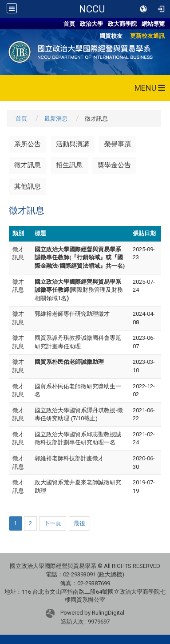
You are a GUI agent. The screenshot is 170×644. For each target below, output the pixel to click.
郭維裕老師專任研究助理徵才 (72, 314)
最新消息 (56, 119)
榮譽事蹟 (118, 144)
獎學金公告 (114, 165)
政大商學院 (122, 24)
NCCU (92, 9)
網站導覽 (153, 24)
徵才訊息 (28, 165)
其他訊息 (28, 186)
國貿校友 (111, 36)
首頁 (69, 24)
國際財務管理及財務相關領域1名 (79, 290)
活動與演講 (73, 144)
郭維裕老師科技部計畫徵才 (69, 458)
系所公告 (28, 144)
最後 (79, 523)
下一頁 (53, 523)
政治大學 (91, 24)
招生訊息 (69, 165)
